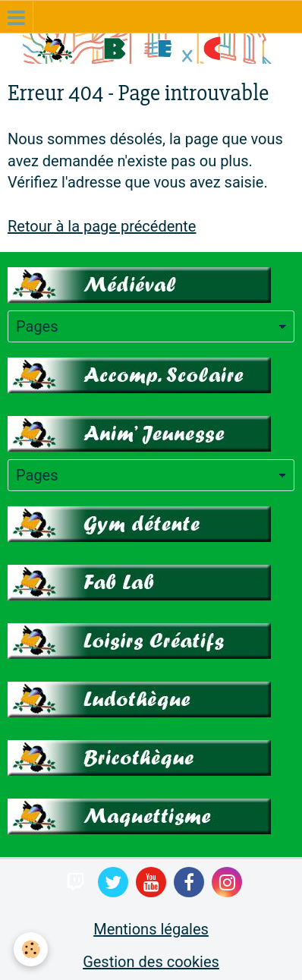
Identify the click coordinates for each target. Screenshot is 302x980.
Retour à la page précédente (102, 226)
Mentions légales (151, 929)
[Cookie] (31, 949)
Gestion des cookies (151, 962)
